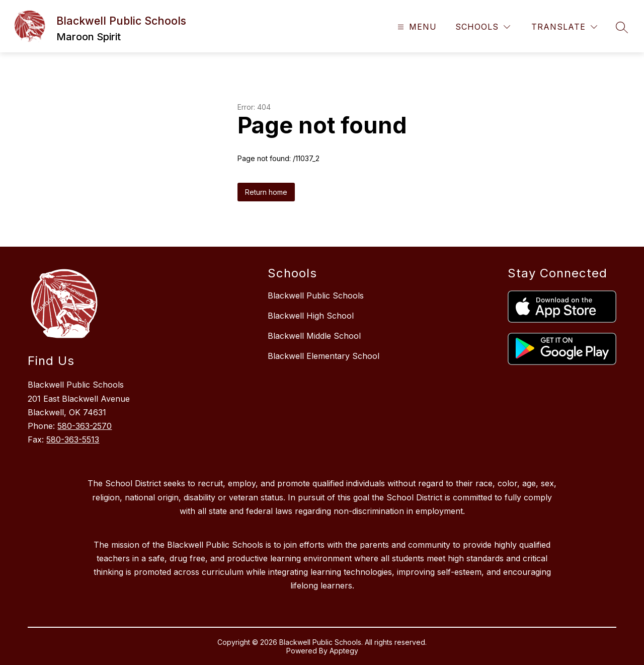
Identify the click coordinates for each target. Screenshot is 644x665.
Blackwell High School (311, 316)
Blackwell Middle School (314, 336)
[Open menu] (416, 27)
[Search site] (622, 27)
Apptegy (344, 651)
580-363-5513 (73, 439)
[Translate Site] (564, 27)
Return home (266, 192)
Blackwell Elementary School (324, 356)
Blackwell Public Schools (316, 295)
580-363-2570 (85, 426)
